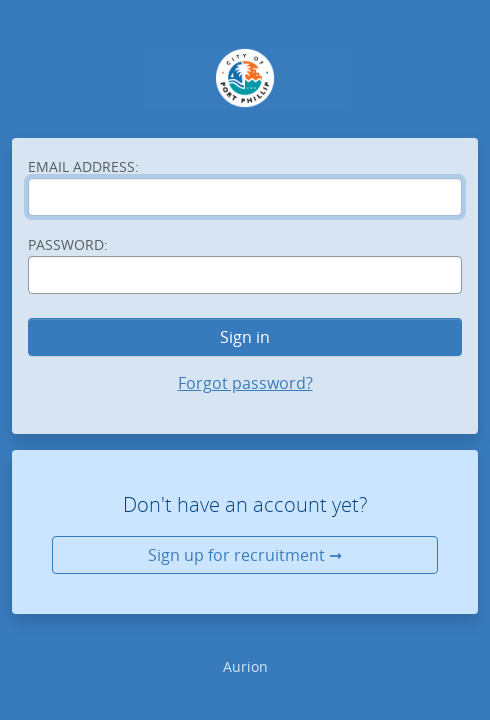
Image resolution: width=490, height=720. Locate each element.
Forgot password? (245, 383)
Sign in (245, 337)
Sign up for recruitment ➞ (245, 555)
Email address (83, 166)
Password (68, 244)
